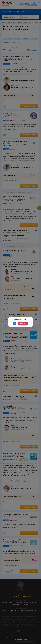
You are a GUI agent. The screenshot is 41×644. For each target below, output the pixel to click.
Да (15, 323)
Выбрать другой (23, 323)
